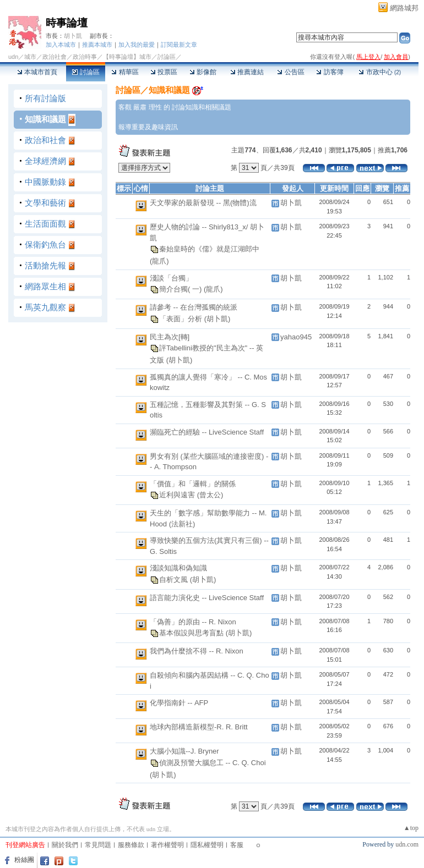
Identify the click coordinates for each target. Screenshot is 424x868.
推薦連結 (247, 72)
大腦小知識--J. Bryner (184, 751)
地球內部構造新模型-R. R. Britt (199, 727)
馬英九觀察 (45, 307)
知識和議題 (45, 119)
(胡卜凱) (218, 318)
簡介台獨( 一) (181, 289)
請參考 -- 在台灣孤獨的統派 (194, 307)
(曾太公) (210, 495)
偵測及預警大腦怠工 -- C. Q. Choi (213, 762)
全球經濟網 (45, 161)
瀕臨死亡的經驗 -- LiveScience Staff (207, 432)
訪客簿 (330, 72)
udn (13, 57)
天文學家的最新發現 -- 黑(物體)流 (203, 203)
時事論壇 (67, 23)
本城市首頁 (37, 72)
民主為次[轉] (170, 337)
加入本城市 (61, 45)
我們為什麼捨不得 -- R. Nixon (197, 651)
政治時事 (85, 57)
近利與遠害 (178, 495)
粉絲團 (24, 860)
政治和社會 (45, 140)
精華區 (125, 72)
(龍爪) (159, 261)
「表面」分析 (182, 318)
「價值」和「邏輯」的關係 (193, 484)
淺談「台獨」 (171, 278)
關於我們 (65, 845)
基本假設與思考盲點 (192, 633)
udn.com (407, 844)
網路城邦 (404, 8)
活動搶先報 (45, 265)
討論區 (86, 72)
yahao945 (296, 337)
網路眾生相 (45, 286)
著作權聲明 (167, 845)
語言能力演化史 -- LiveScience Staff (207, 598)
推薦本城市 (97, 45)
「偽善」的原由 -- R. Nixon (193, 622)
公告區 (290, 72)
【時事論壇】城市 (127, 57)
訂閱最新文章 (179, 45)
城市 (30, 57)
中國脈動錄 (45, 182)
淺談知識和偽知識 (178, 568)
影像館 (203, 72)
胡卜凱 (73, 36)
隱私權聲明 (207, 845)
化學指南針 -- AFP (179, 703)
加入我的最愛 (137, 45)
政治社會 (55, 57)
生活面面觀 (45, 224)
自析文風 (175, 579)
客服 (237, 845)
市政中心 (380, 72)
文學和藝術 (45, 203)
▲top (411, 828)
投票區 (164, 72)
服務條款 (131, 845)
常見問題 (98, 845)
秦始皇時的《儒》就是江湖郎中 (209, 249)
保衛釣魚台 (45, 245)
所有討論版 (45, 98)
